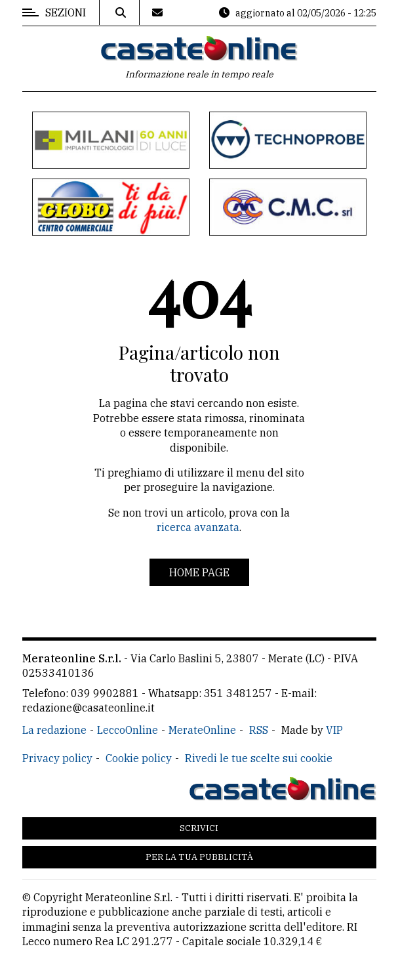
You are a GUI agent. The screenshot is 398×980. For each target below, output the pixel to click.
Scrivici (199, 828)
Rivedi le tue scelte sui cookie (259, 758)
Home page (199, 572)
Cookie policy (139, 758)
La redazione (54, 730)
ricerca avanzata (198, 527)
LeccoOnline (128, 730)
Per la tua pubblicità (199, 857)
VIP (334, 730)
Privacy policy (57, 758)
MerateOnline (202, 730)
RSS (259, 730)
